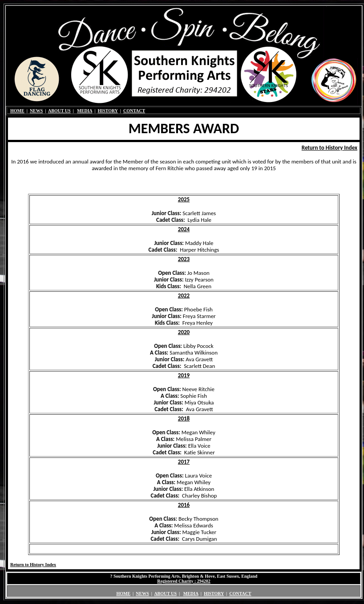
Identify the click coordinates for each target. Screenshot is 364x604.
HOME (17, 111)
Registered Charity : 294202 (184, 581)
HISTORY (107, 111)
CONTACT (134, 111)
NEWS (36, 111)
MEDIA (85, 111)
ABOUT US (59, 111)
